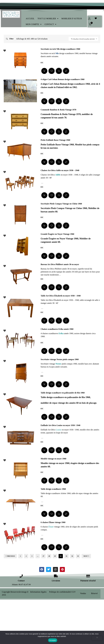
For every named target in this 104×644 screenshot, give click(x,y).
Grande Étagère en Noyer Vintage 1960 (57, 234)
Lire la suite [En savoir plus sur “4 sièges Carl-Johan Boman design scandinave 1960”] (44, 101)
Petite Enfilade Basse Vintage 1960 (55, 140)
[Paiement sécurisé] (88, 576)
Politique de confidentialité (60, 592)
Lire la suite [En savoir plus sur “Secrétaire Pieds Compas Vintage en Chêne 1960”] (44, 226)
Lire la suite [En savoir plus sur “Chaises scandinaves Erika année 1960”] (44, 351)
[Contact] (21, 576)
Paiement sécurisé (88, 581)
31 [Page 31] (66, 556)
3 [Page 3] (32, 556)
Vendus (83, 593)
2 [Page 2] (26, 556)
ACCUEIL (30, 19)
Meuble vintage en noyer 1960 (53, 459)
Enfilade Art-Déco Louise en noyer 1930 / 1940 (61, 425)
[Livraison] (56, 576)
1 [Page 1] (20, 556)
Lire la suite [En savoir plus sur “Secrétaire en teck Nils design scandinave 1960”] (44, 71)
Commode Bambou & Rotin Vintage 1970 (58, 110)
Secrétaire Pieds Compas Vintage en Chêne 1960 (61, 204)
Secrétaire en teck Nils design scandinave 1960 (60, 49)
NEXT (86, 556)
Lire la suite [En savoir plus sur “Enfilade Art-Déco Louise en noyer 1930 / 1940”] (44, 450)
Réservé (94, 593)
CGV (74, 592)
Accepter (53, 640)
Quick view (59, 71)
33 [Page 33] (78, 556)
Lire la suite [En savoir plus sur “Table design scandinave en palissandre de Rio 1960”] (44, 417)
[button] (48, 19)
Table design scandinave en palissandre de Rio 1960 (63, 393)
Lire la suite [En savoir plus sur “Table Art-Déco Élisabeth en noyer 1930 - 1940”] (44, 321)
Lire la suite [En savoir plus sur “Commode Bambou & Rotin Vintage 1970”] (44, 132)
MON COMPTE (33, 24)
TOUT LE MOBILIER (48, 19)
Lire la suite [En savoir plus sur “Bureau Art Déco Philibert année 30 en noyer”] (44, 287)
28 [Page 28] (49, 556)
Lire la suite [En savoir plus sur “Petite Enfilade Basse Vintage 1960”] (44, 162)
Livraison (56, 581)
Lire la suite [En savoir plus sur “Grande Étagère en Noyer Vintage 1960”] (44, 256)
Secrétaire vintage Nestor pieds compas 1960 (60, 359)
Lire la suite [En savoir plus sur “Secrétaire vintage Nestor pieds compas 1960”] (44, 384)
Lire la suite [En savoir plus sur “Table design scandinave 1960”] (44, 514)
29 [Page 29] (55, 556)
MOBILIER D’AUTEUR (72, 19)
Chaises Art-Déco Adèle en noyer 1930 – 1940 (60, 170)
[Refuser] (97, 638)
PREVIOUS (10, 556)
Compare (66, 71)
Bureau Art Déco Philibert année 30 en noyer (60, 264)
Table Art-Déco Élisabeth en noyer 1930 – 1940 (61, 296)
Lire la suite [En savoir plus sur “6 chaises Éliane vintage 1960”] (44, 547)
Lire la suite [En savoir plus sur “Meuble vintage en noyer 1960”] (44, 481)
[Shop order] (83, 39)
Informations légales (38, 592)
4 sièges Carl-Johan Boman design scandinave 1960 (63, 79)
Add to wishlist (52, 71)
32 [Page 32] (72, 556)
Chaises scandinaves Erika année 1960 (57, 329)
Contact (21, 581)
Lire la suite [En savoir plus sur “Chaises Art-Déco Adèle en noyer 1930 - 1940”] (44, 195)
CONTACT (50, 24)
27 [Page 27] (43, 556)
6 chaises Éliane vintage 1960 (53, 522)
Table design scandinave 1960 (53, 489)
